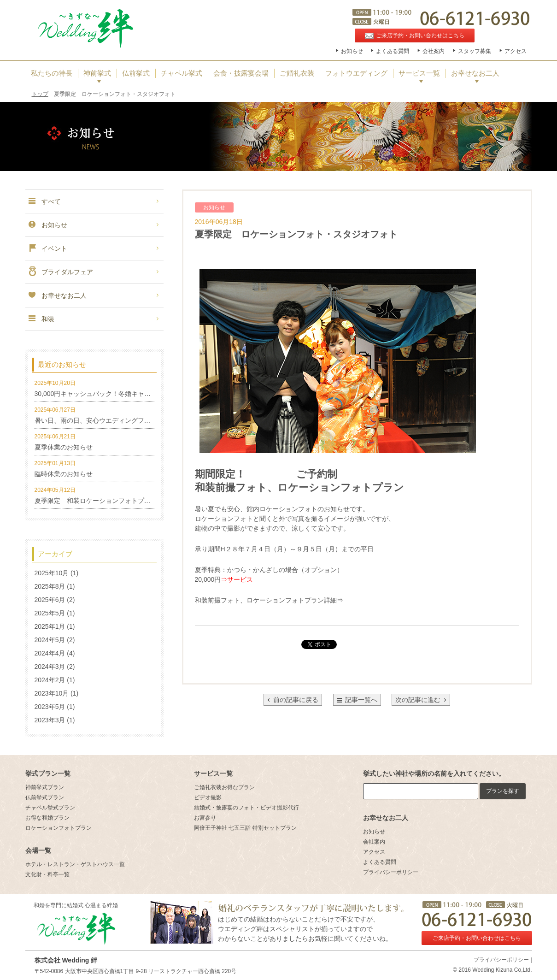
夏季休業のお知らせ (64, 447)
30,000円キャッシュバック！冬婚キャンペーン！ (106, 394)
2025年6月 (50, 600)
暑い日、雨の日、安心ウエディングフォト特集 (102, 420)
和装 (41, 319)
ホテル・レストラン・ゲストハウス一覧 (75, 864)
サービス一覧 (419, 73)
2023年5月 (50, 707)
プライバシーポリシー (391, 872)
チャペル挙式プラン (50, 808)
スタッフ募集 (475, 51)
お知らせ (352, 51)
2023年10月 (52, 693)
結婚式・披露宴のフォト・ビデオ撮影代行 (246, 808)
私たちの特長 (52, 73)
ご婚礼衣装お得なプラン (224, 787)
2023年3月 (50, 720)
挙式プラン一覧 (48, 773)
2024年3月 (50, 667)
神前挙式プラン (45, 787)
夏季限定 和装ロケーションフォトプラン (96, 501)
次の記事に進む (421, 700)
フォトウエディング (356, 73)
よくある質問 (393, 51)
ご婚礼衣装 (297, 73)
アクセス (516, 51)
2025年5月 (50, 613)
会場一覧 (38, 850)
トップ (40, 94)
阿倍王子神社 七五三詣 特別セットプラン (245, 828)
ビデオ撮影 (208, 797)
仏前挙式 (136, 73)
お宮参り (205, 818)
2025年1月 (50, 626)
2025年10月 (52, 573)
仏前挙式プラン (45, 797)
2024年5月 (50, 640)
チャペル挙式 (182, 73)
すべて (44, 201)
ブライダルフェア (60, 272)
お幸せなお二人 (475, 73)
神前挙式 (97, 73)
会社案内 (434, 51)
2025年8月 (50, 586)
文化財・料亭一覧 (47, 874)
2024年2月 (50, 680)
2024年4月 (50, 653)
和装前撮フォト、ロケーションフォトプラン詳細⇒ (269, 600)
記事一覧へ (361, 700)
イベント (47, 248)
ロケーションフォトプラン (59, 828)
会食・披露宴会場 (241, 73)
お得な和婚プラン (47, 818)
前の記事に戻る (293, 700)
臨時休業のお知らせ (64, 474)
